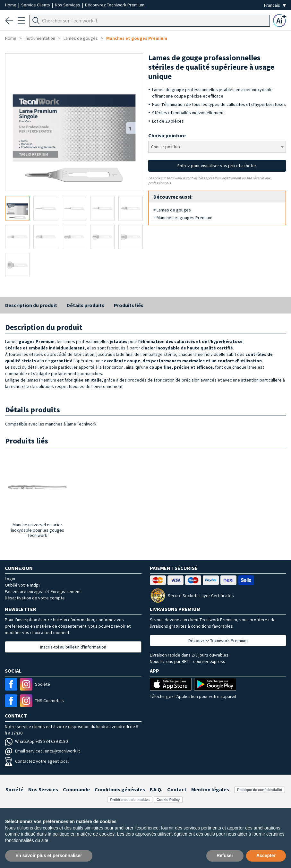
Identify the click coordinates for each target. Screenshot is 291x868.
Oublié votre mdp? (23, 585)
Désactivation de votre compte (35, 598)
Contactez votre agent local (37, 761)
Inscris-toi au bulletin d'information (73, 647)
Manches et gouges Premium (137, 38)
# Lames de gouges (172, 210)
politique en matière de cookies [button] (84, 834)
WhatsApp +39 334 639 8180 (36, 741)
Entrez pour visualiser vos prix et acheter (217, 166)
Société (14, 789)
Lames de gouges (81, 38)
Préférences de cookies (130, 800)
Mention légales (210, 789)
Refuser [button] (225, 855)
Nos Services (68, 5)
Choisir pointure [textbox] (166, 147)
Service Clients (36, 5)
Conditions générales (120, 789)
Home (11, 5)
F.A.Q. (156, 789)
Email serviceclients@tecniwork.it (42, 751)
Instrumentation (40, 38)
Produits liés (129, 305)
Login (10, 579)
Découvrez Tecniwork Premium (115, 5)
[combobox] (217, 147)
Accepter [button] (266, 855)
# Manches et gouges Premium (183, 218)
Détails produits (86, 305)
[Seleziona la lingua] (275, 5)
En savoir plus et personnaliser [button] (49, 855)
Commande (76, 789)
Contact (177, 789)
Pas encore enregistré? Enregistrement (43, 591)
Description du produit (31, 305)
